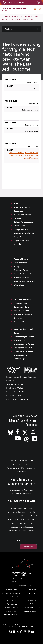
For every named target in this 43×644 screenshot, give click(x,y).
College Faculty (21, 229)
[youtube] (33, 632)
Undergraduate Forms (24, 348)
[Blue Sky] (11, 632)
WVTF (32, 604)
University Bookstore (32, 608)
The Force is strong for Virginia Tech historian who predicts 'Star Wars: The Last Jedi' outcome (23, 155)
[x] (18, 632)
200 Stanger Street (15, 384)
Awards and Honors (22, 215)
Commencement (21, 226)
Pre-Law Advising (21, 311)
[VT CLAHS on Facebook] (18, 431)
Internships (19, 285)
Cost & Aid (32, 590)
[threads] (22, 632)
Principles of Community (11, 593)
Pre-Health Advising (23, 314)
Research (18, 318)
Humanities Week (21, 277)
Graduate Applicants (22, 494)
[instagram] (25, 632)
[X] (25, 431)
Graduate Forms (21, 270)
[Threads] (26, 438)
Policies (32, 597)
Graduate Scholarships (24, 274)
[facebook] (14, 632)
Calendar (18, 218)
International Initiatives (24, 281)
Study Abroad (20, 340)
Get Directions (19, 578)
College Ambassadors (23, 222)
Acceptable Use (11, 600)
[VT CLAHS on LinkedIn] (34, 438)
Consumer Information (11, 615)
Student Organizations (24, 337)
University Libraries (11, 608)
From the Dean (20, 263)
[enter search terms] (40, 9)
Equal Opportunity (32, 600)
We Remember (12, 604)
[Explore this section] (22, 29)
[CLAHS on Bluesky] (11, 431)
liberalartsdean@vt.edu (17, 399)
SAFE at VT (32, 593)
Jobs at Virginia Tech (32, 611)
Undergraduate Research (25, 351)
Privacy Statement (11, 597)
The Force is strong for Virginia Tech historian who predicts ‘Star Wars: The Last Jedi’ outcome (20, 18)
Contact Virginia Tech (21, 585)
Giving (17, 266)
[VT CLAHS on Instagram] (33, 431)
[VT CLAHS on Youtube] (18, 438)
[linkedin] (29, 632)
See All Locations (20, 582)
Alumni (17, 204)
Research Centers (21, 322)
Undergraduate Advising (25, 344)
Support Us (21, 540)
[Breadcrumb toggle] (40, 18)
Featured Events (21, 259)
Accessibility (11, 611)
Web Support (28, 547)
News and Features (22, 300)
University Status (11, 590)
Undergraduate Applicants (22, 490)
